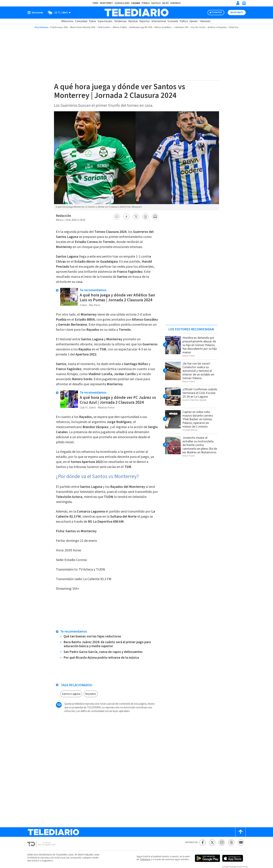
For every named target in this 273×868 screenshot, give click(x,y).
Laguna (136, 3)
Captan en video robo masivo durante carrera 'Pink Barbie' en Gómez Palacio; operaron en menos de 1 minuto (198, 419)
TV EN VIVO (217, 12)
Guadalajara (122, 3)
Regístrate (237, 12)
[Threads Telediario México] (231, 842)
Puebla (146, 3)
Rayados (91, 694)
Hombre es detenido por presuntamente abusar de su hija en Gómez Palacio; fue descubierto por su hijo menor (200, 345)
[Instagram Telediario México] (222, 842)
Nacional (133, 21)
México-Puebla (120, 27)
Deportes (145, 21)
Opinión (194, 21)
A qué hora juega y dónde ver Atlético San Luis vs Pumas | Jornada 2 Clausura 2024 (117, 298)
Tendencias (120, 21)
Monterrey (106, 3)
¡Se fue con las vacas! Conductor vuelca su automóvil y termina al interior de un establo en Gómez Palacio (198, 371)
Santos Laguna (71, 694)
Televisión (205, 21)
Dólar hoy (234, 27)
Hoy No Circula (198, 27)
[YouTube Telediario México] (241, 842)
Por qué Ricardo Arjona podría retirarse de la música (101, 658)
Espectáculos (105, 21)
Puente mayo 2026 (59, 27)
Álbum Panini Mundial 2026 (83, 27)
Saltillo (156, 3)
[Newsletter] (244, 4)
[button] (117, 217)
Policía (92, 21)
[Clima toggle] (58, 13)
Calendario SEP (181, 27)
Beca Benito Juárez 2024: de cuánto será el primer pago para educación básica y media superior (107, 644)
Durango (176, 3)
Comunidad (81, 21)
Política (184, 21)
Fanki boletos (104, 27)
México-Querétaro (163, 27)
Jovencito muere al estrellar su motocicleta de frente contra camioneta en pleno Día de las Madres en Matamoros (200, 445)
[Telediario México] (136, 13)
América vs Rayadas (217, 27)
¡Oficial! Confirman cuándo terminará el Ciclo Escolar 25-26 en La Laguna (200, 393)
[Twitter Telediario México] (212, 842)
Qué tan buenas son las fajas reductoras (92, 636)
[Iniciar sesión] (238, 3)
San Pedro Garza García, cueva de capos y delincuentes (103, 652)
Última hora (67, 21)
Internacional (159, 21)
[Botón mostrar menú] (36, 13)
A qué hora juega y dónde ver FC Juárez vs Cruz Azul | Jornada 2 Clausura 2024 (118, 400)
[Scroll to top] (240, 832)
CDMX (95, 3)
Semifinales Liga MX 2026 (141, 27)
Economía (173, 21)
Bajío (166, 3)
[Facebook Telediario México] (203, 842)
